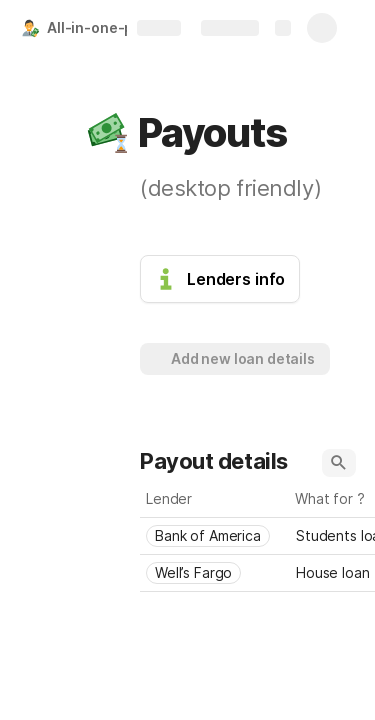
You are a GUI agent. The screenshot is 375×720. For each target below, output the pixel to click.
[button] (107, 133)
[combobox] (215, 536)
